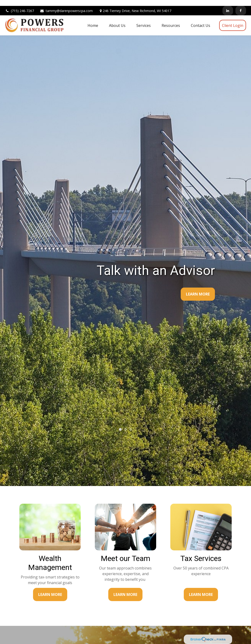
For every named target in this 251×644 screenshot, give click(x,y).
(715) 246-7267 (19, 5)
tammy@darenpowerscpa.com (66, 5)
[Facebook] (241, 5)
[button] (93, 19)
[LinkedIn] (228, 5)
